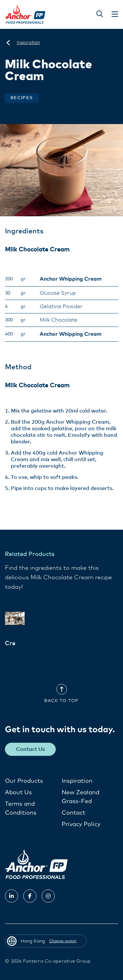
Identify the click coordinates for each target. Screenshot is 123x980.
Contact (73, 813)
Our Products (24, 781)
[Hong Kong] (8, 43)
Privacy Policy (81, 824)
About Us (18, 793)
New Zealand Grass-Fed (81, 797)
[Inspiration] (28, 43)
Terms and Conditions (21, 809)
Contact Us (31, 749)
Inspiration (77, 781)
